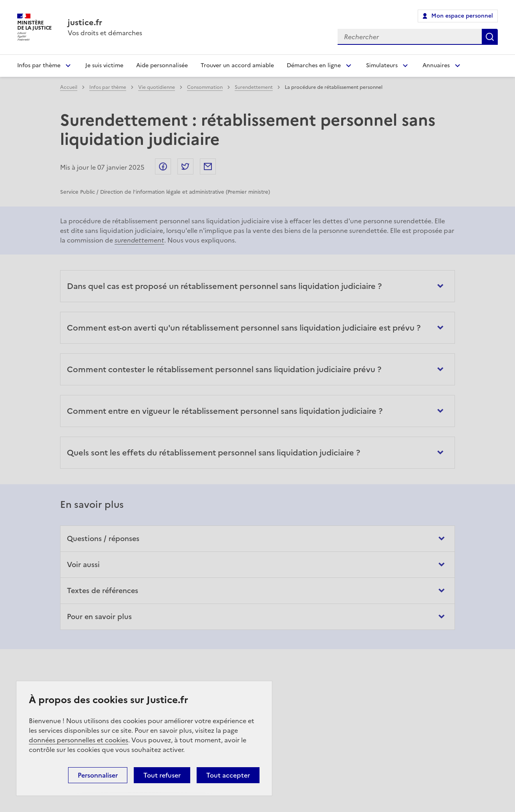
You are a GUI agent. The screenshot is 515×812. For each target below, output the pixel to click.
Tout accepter (228, 775)
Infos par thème (39, 65)
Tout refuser (162, 775)
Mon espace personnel (462, 16)
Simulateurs (382, 65)
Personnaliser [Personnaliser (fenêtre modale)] (98, 775)
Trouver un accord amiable (237, 65)
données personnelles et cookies (78, 740)
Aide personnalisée (162, 65)
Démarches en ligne (314, 65)
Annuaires (436, 65)
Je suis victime (104, 65)
